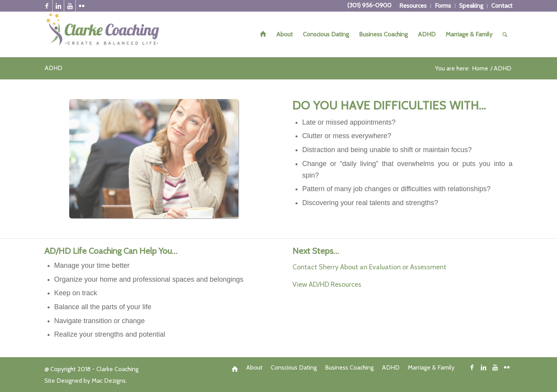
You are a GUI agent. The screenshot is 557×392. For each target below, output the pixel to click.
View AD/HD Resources (327, 284)
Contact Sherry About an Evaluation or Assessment (369, 267)
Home (480, 68)
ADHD (53, 68)
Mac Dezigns (109, 381)
